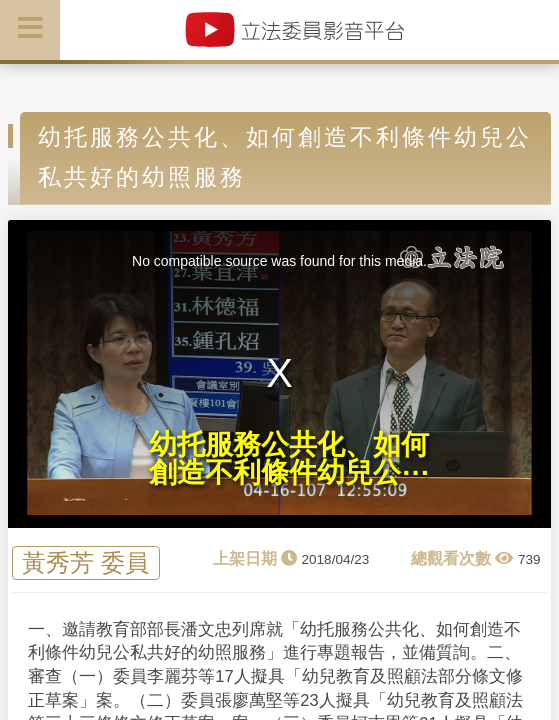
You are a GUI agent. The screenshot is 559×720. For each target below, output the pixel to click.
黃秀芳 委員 (85, 563)
